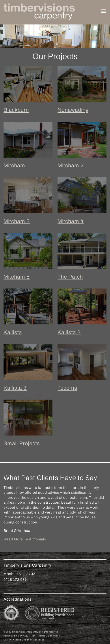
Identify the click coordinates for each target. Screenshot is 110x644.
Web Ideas (39, 640)
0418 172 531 (15, 580)
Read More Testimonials (25, 539)
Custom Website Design (16, 640)
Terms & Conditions (49, 636)
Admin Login (10, 636)
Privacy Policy (28, 636)
